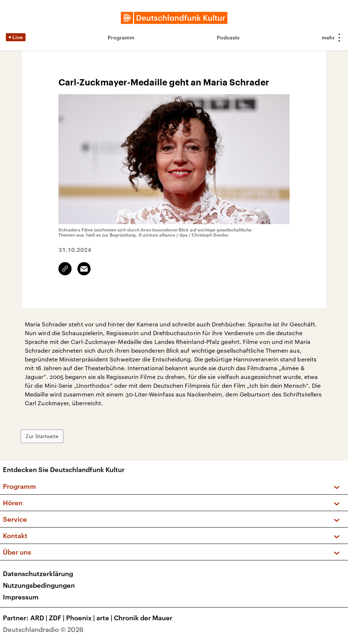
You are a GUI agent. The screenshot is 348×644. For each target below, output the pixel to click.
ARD (40, 618)
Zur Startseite (42, 436)
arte (105, 618)
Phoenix (81, 618)
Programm (121, 37)
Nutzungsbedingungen (39, 585)
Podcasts (228, 37)
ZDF (58, 618)
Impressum (21, 597)
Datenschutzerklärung (38, 574)
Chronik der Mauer (143, 618)
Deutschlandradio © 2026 (43, 629)
